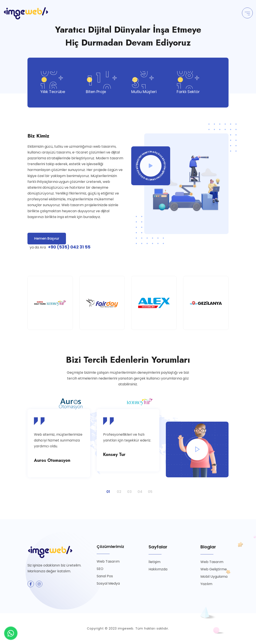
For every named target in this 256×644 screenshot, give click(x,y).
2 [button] (118, 490)
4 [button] (138, 490)
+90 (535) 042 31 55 (69, 247)
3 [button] (128, 490)
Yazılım (206, 584)
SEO (100, 569)
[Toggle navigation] (247, 13)
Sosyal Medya (108, 583)
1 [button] (107, 490)
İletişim (154, 562)
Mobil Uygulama (214, 577)
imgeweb (126, 628)
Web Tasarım (108, 561)
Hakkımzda (158, 569)
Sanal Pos (105, 576)
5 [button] (149, 490)
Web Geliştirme (214, 569)
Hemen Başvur (47, 238)
